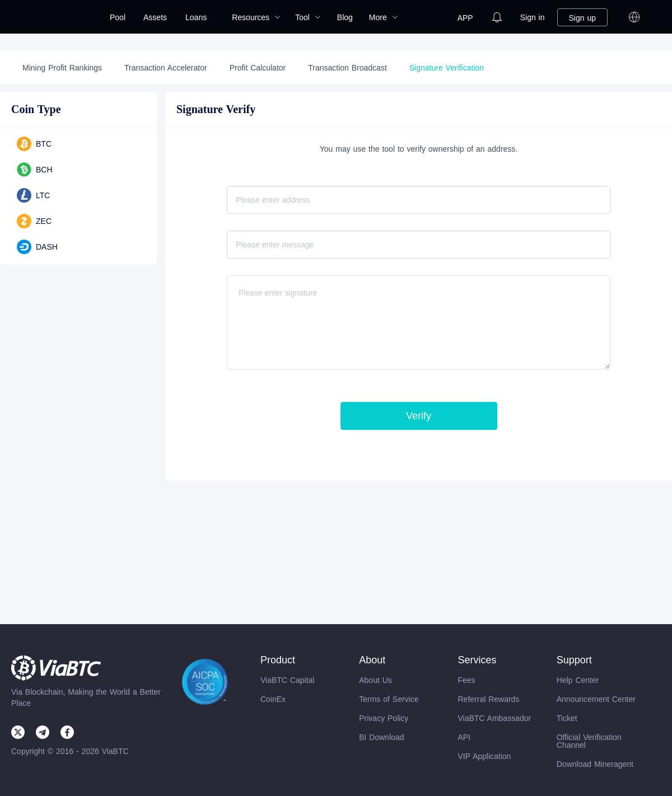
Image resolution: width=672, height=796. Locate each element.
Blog (345, 17)
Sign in (533, 17)
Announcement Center (596, 699)
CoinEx (273, 699)
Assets (155, 17)
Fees (466, 680)
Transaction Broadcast (347, 68)
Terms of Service (389, 699)
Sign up (582, 18)
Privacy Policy (384, 718)
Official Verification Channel (589, 741)
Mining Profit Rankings (62, 68)
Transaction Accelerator (166, 68)
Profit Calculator (258, 68)
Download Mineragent (595, 764)
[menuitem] (118, 17)
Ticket (567, 718)
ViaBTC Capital (287, 680)
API (464, 737)
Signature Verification (447, 68)
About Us (375, 680)
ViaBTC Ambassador (494, 718)
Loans (196, 17)
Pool (118, 17)
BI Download (381, 737)
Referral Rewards (488, 699)
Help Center (578, 680)
